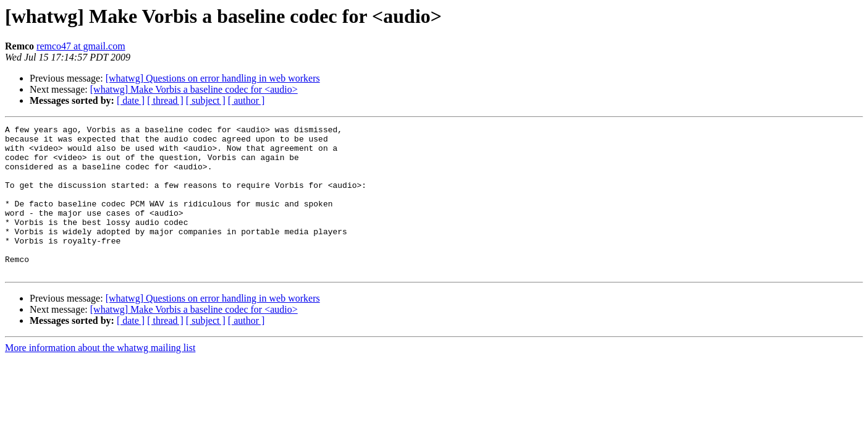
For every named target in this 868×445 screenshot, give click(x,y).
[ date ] (131, 100)
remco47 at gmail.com (81, 46)
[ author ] (246, 100)
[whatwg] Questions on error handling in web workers (213, 78)
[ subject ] (206, 100)
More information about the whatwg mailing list (100, 377)
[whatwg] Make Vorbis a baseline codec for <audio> (194, 89)
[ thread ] (165, 100)
